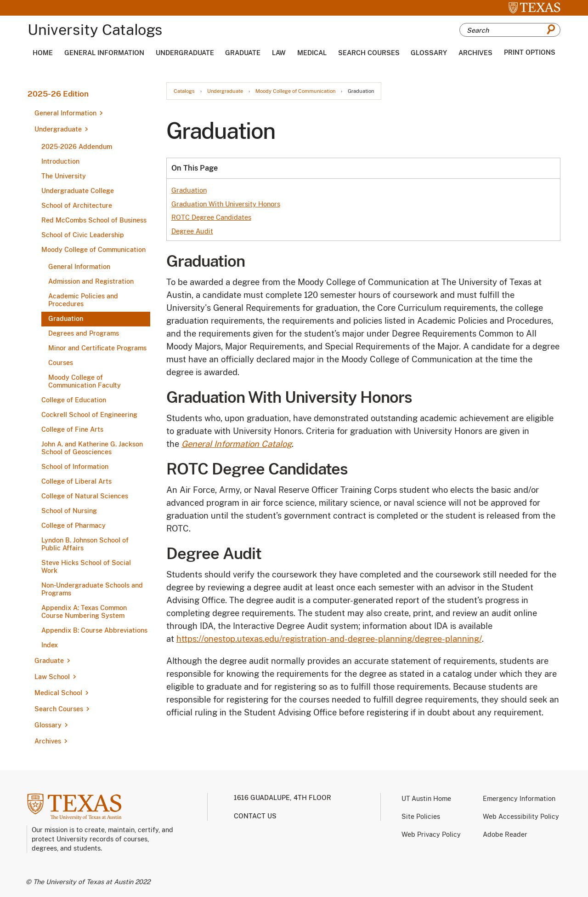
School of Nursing (69, 511)
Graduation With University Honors (226, 204)
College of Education (74, 400)
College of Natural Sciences (85, 496)
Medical (312, 53)
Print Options (530, 52)
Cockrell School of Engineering (89, 415)
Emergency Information (519, 799)
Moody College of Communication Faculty (85, 381)
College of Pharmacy (73, 526)
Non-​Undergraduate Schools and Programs (92, 589)
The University (64, 176)
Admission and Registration (91, 281)
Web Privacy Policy (431, 834)
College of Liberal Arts (76, 481)
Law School (52, 677)
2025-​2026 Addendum (77, 147)
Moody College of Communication (93, 250)
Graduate (243, 53)
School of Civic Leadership (83, 235)
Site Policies (421, 817)
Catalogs (184, 91)
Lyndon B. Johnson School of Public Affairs (85, 544)
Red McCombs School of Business (94, 220)
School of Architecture (77, 206)
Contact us (255, 816)
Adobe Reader (505, 834)
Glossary (429, 53)
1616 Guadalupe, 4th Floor (283, 798)
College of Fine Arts (72, 429)
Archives (475, 53)
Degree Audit (192, 231)
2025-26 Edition (58, 94)
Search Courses (369, 53)
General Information (104, 53)
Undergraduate (185, 53)
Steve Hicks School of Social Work (86, 567)
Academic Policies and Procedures (83, 300)
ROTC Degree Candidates (211, 217)
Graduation (66, 319)
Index (50, 645)
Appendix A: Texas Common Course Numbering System (84, 612)
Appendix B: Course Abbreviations (94, 630)
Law (279, 53)
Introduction (60, 161)
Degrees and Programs (84, 333)
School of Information (75, 467)
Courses (61, 363)
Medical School (58, 693)
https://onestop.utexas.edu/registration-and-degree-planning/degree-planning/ (329, 639)
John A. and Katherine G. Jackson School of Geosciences (92, 448)
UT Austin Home (426, 799)
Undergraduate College (78, 191)
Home (43, 53)
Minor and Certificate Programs (97, 348)
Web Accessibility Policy (521, 817)
